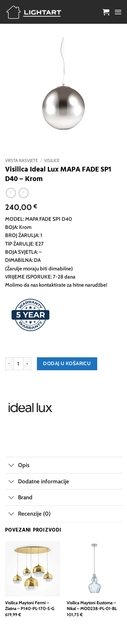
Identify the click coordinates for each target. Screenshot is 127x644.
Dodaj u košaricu (67, 363)
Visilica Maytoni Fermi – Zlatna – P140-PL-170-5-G (30, 606)
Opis (17, 466)
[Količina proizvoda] (18, 364)
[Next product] (11, 193)
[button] (106, 12)
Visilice (52, 160)
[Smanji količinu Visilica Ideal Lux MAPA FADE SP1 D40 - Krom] (9, 364)
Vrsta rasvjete (22, 160)
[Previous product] (24, 193)
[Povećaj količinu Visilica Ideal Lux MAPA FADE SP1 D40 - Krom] (27, 364)
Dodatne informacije (37, 482)
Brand (19, 498)
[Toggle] (11, 466)
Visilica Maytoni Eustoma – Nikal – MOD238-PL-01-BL (92, 606)
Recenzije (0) (28, 514)
